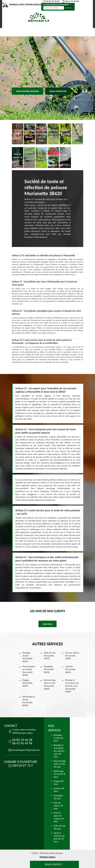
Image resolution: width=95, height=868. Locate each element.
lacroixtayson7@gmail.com (26, 750)
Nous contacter (58, 91)
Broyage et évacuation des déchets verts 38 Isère (59, 751)
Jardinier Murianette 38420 (70, 669)
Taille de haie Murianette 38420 (50, 656)
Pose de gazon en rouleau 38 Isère (59, 817)
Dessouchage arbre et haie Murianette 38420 (50, 684)
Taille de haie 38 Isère (60, 827)
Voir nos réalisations (28, 91)
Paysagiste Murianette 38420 (49, 669)
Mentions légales (47, 857)
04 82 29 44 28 (51, 1)
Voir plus (48, 624)
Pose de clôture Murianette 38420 (72, 656)
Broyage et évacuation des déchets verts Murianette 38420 (72, 686)
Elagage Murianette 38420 (27, 683)
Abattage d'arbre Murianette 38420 (27, 657)
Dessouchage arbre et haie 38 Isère (60, 764)
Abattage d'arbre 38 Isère (58, 738)
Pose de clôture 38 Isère (58, 806)
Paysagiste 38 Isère (58, 797)
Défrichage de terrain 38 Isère (60, 774)
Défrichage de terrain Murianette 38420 (29, 701)
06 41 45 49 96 (70, 1)
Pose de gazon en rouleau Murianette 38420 (29, 671)
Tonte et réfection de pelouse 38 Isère (59, 837)
